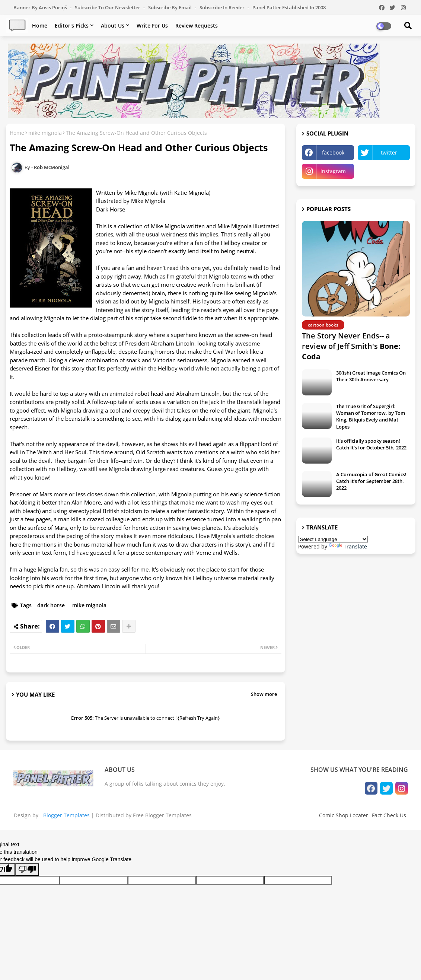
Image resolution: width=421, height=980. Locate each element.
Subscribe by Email (170, 7)
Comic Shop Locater (344, 815)
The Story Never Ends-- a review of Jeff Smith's (351, 346)
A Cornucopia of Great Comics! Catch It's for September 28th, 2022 (371, 481)
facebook (333, 152)
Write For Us (152, 26)
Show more (264, 694)
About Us (113, 26)
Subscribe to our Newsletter (108, 7)
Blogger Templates (66, 815)
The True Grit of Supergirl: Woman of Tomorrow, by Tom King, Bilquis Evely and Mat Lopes (371, 416)
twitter (389, 152)
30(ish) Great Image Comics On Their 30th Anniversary (371, 376)
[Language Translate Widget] (333, 539)
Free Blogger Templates (162, 815)
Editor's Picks (72, 26)
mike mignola (45, 133)
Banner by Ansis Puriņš (41, 7)
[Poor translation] (27, 869)
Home (40, 26)
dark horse (51, 605)
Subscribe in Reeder (223, 7)
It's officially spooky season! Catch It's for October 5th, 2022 (371, 444)
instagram (333, 171)
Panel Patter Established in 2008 (289, 7)
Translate (348, 546)
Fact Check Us (389, 815)
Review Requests (197, 26)
